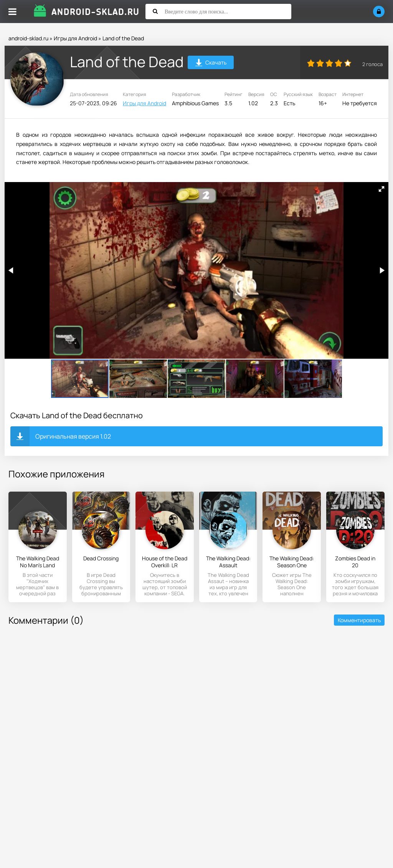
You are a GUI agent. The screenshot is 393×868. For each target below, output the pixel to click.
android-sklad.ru (28, 38)
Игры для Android (75, 38)
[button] (381, 189)
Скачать (211, 64)
